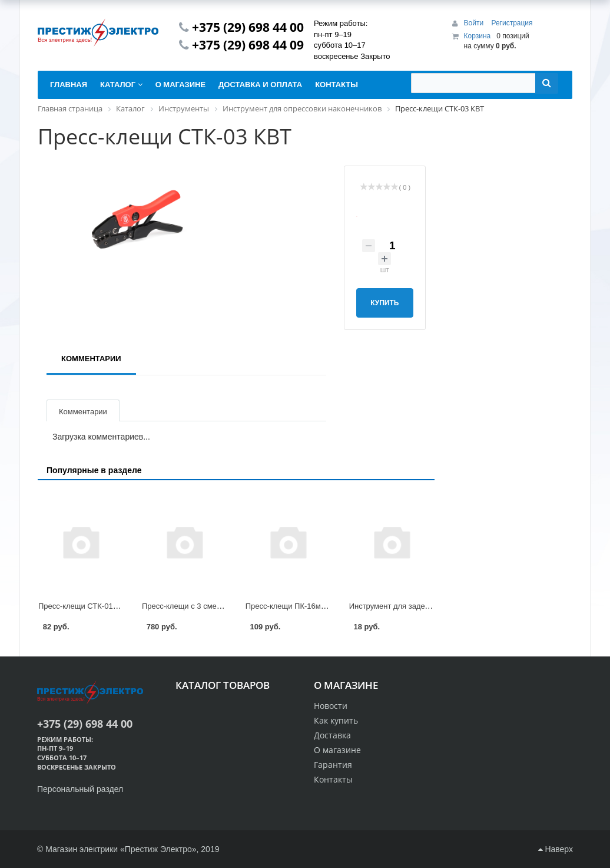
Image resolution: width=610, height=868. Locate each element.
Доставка (332, 735)
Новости (331, 706)
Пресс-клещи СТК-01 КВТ (84, 606)
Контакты (333, 779)
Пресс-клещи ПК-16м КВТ (291, 606)
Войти (475, 23)
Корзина (478, 36)
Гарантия (333, 765)
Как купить (336, 720)
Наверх (556, 849)
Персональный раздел (80, 789)
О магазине (337, 750)
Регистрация (512, 23)
